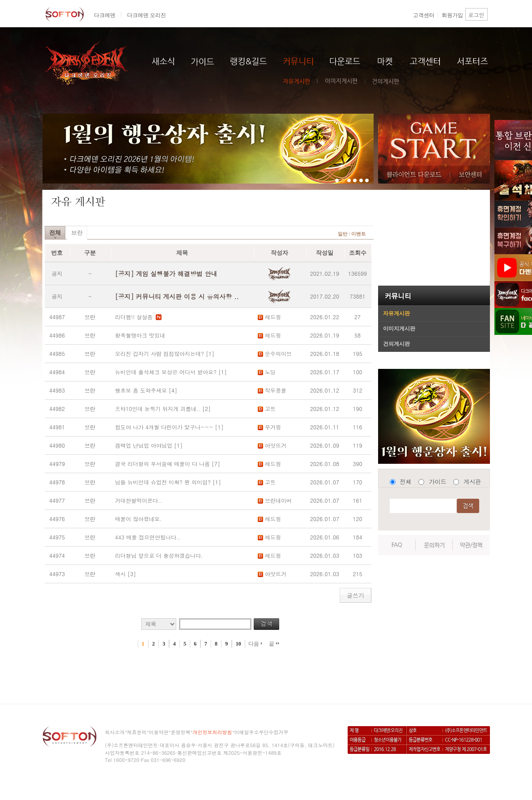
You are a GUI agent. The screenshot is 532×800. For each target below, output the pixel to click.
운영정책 (181, 732)
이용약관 (159, 732)
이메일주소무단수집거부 (262, 732)
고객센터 (424, 15)
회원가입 (452, 15)
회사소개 (115, 732)
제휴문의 (137, 732)
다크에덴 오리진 (147, 15)
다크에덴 (105, 15)
